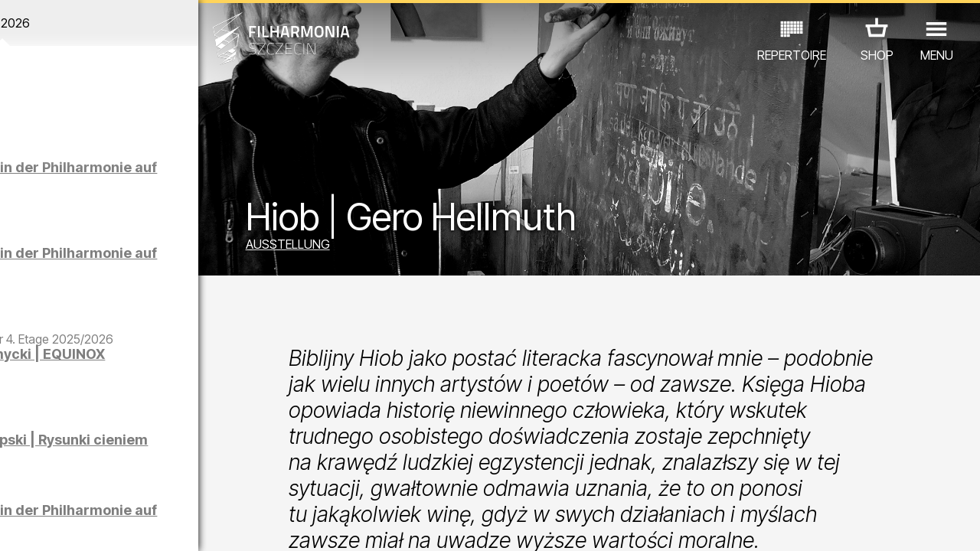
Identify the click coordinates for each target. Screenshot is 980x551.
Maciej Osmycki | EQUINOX (140, 377)
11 (212, 525)
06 (113, 525)
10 (193, 525)
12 (232, 525)
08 (153, 525)
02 (35, 525)
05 (94, 525)
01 (15, 525)
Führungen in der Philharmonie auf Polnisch (140, 183)
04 (74, 525)
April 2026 (127, 23)
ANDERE (123, 484)
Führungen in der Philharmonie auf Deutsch (140, 268)
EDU (115, 463)
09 (173, 525)
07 (134, 525)
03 (54, 525)
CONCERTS (54, 463)
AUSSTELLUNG (341, 246)
